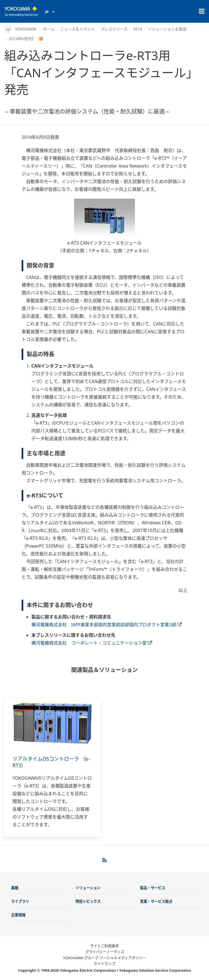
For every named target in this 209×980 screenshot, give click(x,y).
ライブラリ (20, 901)
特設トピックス (88, 901)
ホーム (49, 29)
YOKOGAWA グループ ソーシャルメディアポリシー (104, 958)
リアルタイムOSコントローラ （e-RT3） (51, 762)
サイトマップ (105, 964)
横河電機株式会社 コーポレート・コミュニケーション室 (92, 643)
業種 (15, 888)
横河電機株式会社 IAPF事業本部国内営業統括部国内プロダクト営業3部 (107, 625)
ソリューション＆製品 (167, 29)
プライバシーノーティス (105, 952)
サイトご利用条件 (105, 946)
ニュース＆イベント (77, 29)
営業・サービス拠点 (156, 901)
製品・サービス (153, 888)
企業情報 (18, 915)
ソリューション (88, 888)
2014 (137, 29)
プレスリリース (114, 29)
